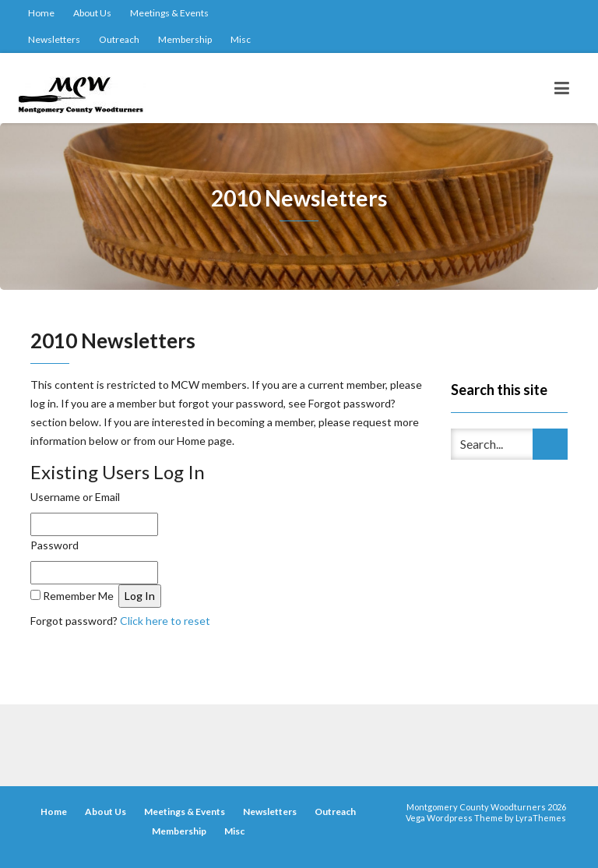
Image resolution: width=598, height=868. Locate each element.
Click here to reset (165, 621)
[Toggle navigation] (562, 88)
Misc (241, 39)
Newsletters (54, 39)
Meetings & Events (169, 13)
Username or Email (75, 497)
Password (55, 545)
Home (41, 13)
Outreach (119, 39)
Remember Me (78, 596)
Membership (185, 39)
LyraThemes (541, 818)
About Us (92, 13)
